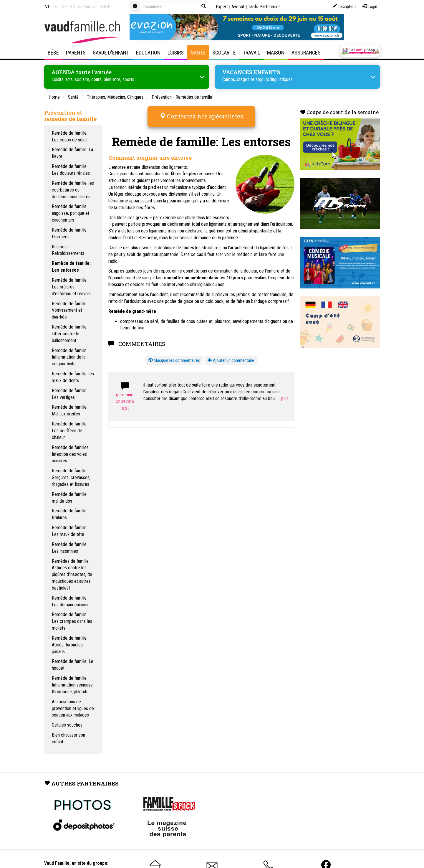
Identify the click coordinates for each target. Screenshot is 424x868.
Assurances (306, 53)
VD (48, 7)
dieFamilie (87, 7)
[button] (174, 356)
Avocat (238, 7)
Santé (198, 53)
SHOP (105, 7)
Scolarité (224, 53)
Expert (222, 7)
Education (148, 53)
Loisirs (176, 53)
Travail (251, 53)
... (283, 394)
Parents (76, 53)
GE (56, 7)
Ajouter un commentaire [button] (231, 356)
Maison (276, 53)
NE (64, 7)
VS (72, 7)
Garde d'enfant (111, 53)
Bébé (53, 53)
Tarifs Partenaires (264, 7)
